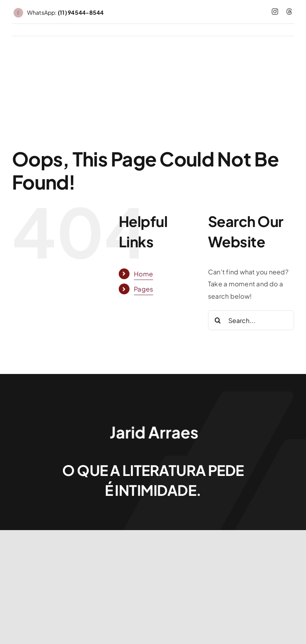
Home (143, 274)
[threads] (289, 12)
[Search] (218, 320)
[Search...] (251, 320)
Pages (143, 289)
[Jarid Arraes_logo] (153, 425)
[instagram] (275, 12)
